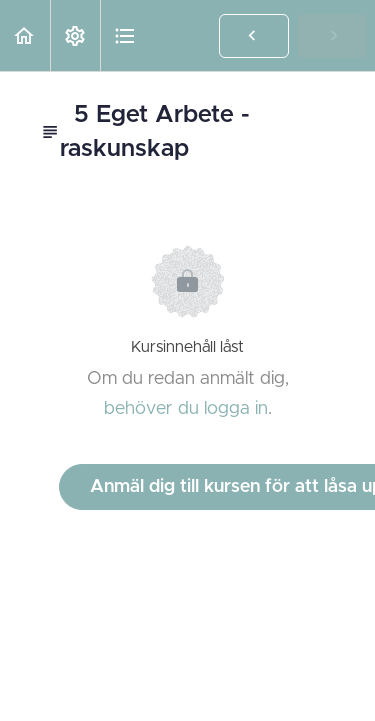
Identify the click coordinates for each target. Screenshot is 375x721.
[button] (25, 35)
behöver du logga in (186, 409)
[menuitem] (75, 35)
